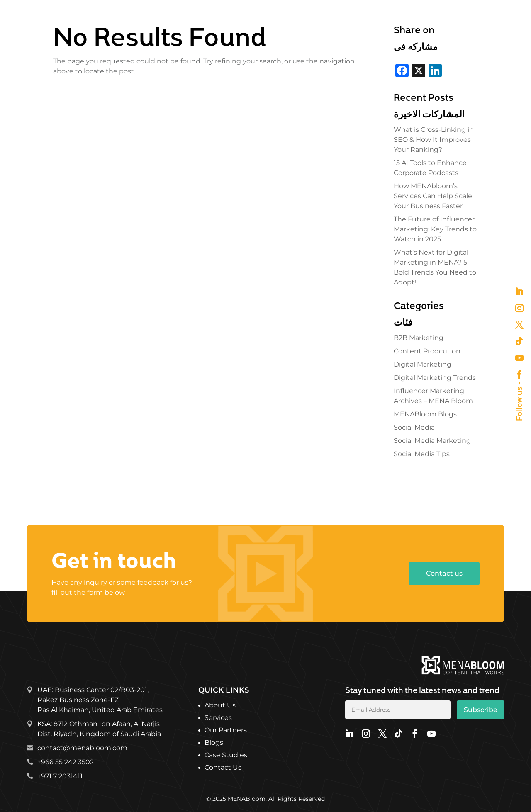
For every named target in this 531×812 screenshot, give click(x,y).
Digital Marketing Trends (435, 378)
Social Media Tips (422, 454)
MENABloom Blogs (425, 414)
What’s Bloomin (418, 17)
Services (306, 17)
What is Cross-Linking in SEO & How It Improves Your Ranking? (434, 140)
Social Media (414, 427)
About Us (268, 17)
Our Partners (360, 17)
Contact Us (223, 768)
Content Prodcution (427, 351)
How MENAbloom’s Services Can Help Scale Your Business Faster (433, 196)
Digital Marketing (423, 364)
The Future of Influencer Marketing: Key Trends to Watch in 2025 (435, 229)
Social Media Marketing (432, 441)
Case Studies (226, 756)
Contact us (444, 573)
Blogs (214, 743)
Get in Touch (484, 17)
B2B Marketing (419, 338)
